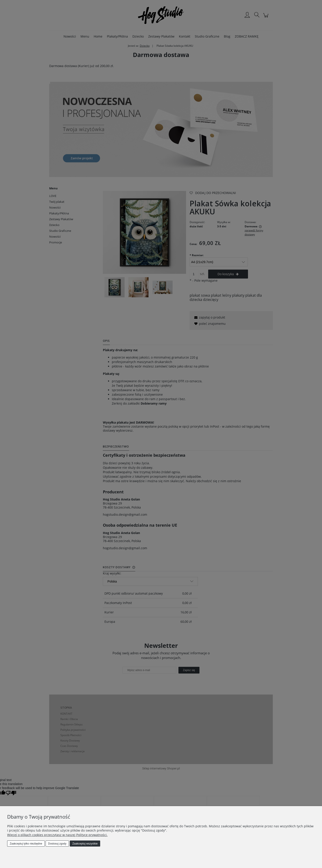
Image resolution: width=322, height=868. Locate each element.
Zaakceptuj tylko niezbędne (26, 844)
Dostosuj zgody (57, 844)
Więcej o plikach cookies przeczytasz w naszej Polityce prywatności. (57, 835)
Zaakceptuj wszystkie (85, 844)
